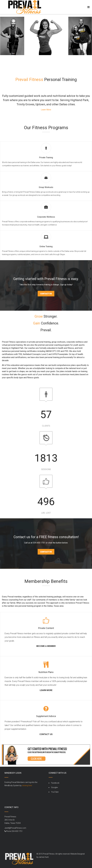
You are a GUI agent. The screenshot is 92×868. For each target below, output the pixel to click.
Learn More (46, 110)
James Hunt (44, 857)
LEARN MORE (46, 690)
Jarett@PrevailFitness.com (15, 828)
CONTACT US (46, 734)
